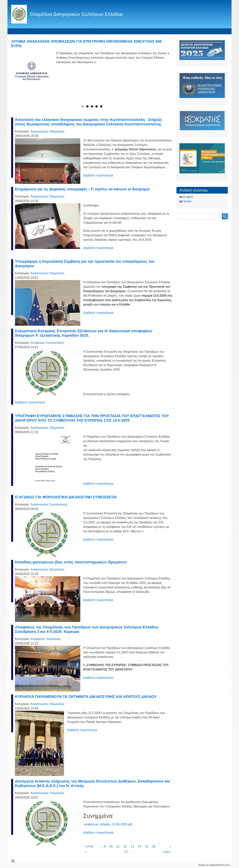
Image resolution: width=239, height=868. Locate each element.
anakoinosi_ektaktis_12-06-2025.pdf (108, 824)
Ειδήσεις (91, 31)
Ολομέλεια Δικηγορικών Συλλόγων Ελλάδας (77, 14)
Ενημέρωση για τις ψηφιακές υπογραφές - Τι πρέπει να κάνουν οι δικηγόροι (82, 189)
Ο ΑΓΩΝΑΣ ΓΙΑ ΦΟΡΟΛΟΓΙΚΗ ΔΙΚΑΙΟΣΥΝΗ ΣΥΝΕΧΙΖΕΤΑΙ (66, 497)
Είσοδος (157, 31)
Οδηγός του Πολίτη (116, 31)
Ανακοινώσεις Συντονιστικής (49, 504)
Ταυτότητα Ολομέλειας (44, 31)
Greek (185, 201)
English (186, 197)
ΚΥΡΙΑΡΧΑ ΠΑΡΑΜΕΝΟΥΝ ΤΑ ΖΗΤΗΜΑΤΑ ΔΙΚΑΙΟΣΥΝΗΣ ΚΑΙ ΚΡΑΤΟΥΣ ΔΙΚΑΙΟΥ (86, 697)
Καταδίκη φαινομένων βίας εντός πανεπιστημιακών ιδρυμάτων (71, 562)
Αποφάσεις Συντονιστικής (47, 343)
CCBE (140, 31)
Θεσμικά (72, 31)
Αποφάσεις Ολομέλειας (46, 639)
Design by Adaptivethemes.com (214, 865)
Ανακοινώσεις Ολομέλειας (47, 131)
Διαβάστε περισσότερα (98, 175)
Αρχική (18, 31)
